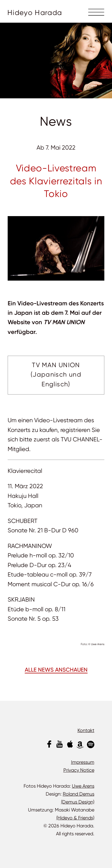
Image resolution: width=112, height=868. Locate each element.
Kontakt (86, 730)
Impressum (83, 762)
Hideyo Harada (35, 13)
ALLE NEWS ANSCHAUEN (56, 670)
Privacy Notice (79, 770)
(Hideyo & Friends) (75, 818)
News (56, 121)
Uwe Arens (83, 786)
